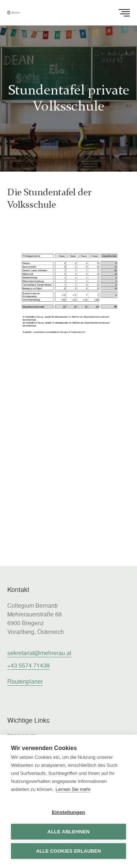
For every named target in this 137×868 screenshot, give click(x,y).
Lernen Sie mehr (73, 789)
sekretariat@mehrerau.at (39, 653)
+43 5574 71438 (28, 665)
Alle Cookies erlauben (69, 851)
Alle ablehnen (68, 832)
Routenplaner (25, 681)
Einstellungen (68, 812)
